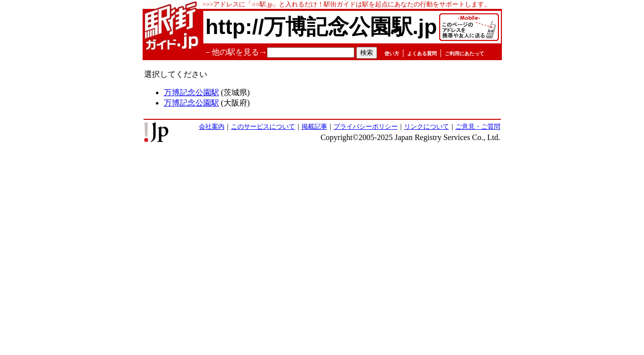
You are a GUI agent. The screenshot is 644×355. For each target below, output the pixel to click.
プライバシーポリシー (366, 126)
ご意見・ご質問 (478, 126)
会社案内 (212, 126)
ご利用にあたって (464, 53)
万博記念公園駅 (191, 92)
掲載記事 (314, 126)
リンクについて (427, 126)
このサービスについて (263, 126)
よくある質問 (422, 53)
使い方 (392, 53)
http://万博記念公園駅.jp (321, 27)
